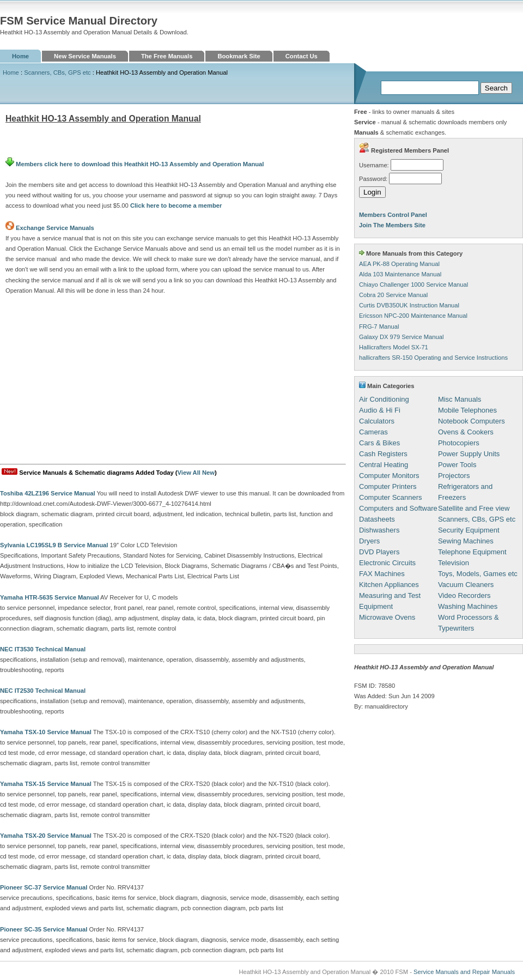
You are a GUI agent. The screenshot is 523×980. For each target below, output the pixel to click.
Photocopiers (459, 443)
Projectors (454, 476)
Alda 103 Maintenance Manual (400, 274)
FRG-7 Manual (379, 326)
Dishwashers (379, 530)
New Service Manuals (85, 56)
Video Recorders (464, 595)
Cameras (373, 432)
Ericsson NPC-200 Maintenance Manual (413, 316)
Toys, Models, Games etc (478, 574)
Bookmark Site (239, 56)
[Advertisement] (173, 382)
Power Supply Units (469, 454)
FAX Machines (382, 574)
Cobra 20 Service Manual (393, 295)
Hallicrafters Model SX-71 (394, 347)
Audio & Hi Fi (380, 410)
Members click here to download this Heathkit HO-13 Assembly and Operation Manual (135, 164)
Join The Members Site (392, 225)
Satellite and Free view (474, 508)
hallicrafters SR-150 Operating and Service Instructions (433, 358)
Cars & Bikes (379, 443)
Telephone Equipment (472, 552)
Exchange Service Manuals (55, 228)
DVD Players (379, 552)
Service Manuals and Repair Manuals (464, 972)
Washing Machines (468, 606)
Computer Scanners (391, 497)
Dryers (369, 541)
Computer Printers (388, 486)
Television (454, 563)
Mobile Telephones (467, 410)
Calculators (377, 421)
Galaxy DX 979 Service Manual (401, 337)
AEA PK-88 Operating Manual (399, 264)
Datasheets (377, 519)
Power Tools (457, 465)
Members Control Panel (393, 215)
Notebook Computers (472, 421)
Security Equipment (469, 530)
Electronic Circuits (387, 563)
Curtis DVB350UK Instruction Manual (409, 305)
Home (20, 56)
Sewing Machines (466, 541)
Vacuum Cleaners (466, 585)
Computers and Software (398, 508)
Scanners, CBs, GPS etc (57, 72)
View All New (196, 473)
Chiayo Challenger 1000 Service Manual (413, 285)
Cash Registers (383, 454)
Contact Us (302, 56)
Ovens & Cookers (466, 432)
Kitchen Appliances (389, 585)
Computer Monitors (389, 476)
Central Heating (384, 465)
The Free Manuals (167, 56)
